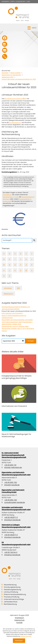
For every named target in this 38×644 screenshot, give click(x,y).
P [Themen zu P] (21, 265)
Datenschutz (20, 620)
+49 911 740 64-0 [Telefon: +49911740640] (11, 552)
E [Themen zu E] (26, 254)
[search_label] (17, 240)
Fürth (13, 2)
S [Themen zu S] (4, 270)
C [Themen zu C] (15, 254)
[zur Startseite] (19, 13)
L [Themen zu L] (32, 259)
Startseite (5, 73)
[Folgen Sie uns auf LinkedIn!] (5, 44)
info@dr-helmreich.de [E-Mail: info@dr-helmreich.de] (13, 467)
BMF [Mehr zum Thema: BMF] (19, 288)
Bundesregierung (15, 122)
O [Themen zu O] (15, 265)
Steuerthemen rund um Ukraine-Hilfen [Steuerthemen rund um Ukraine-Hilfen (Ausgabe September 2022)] (15, 326)
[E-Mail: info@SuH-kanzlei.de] (5, 50)
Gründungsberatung (12, 587)
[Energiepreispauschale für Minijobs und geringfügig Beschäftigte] (19, 367)
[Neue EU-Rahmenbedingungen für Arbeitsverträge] (19, 426)
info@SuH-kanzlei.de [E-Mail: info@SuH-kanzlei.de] (12, 520)
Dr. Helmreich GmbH (19, 455)
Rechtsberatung (10, 604)
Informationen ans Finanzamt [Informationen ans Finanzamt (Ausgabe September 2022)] (12, 313)
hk (19, 543)
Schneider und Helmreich (19, 508)
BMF (25, 99)
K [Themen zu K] (26, 259)
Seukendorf (21, 2)
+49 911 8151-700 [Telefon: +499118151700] (11, 482)
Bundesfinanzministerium (14, 99)
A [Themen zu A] (4, 254)
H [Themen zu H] (10, 259)
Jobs (28, 2)
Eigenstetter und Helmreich (19, 474)
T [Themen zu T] (10, 270)
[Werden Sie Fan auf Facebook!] (5, 38)
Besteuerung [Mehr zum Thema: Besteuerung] (8, 294)
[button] (19, 27)
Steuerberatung (10, 585)
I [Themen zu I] (15, 259)
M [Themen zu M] (4, 265)
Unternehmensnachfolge (14, 599)
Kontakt (19, 623)
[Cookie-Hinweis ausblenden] (19, 641)
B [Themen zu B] (9, 254)
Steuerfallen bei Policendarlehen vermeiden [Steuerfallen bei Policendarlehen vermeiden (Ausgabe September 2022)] (17, 320)
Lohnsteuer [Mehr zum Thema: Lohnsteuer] (8, 288)
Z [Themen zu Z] (32, 270)
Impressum (19, 618)
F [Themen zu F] (32, 254)
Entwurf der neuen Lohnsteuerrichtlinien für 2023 (19, 79)
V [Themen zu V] (21, 270)
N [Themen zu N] (10, 265)
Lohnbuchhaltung (11, 592)
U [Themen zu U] (15, 270)
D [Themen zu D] (21, 254)
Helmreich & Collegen (19, 526)
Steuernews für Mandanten (11, 75)
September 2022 (8, 77)
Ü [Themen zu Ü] (10, 276)
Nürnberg (5, 2)
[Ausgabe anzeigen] (31, 341)
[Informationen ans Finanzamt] (19, 397)
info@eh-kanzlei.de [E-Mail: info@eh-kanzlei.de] (12, 485)
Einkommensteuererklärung (15, 594)
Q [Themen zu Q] (26, 265)
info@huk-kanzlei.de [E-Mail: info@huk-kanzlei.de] (12, 555)
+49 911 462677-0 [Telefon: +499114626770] (11, 517)
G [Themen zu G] (4, 259)
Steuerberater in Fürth (10, 197)
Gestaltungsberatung (12, 590)
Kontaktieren (7, 195)
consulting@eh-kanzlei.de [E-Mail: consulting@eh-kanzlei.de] (15, 502)
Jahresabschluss (11, 602)
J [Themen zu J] (21, 259)
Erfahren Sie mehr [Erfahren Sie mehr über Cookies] (26, 636)
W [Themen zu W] (26, 270)
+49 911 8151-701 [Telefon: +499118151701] (10, 465)
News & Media (16, 73)
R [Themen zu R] (32, 265)
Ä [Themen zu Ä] (4, 276)
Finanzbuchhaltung (12, 597)
